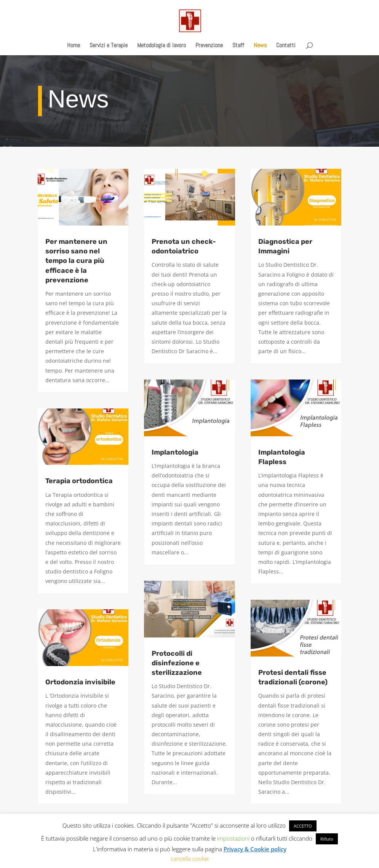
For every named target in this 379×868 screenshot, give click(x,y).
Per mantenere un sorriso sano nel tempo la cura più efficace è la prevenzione (76, 261)
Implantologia (175, 452)
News (260, 46)
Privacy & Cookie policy (255, 849)
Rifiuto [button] (327, 839)
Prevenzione (209, 46)
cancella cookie (190, 858)
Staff (238, 46)
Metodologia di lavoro (162, 46)
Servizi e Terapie (109, 46)
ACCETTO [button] (303, 826)
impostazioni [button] (233, 838)
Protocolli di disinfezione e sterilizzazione (177, 663)
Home (74, 46)
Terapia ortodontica (79, 481)
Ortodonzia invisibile (80, 682)
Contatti (286, 46)
